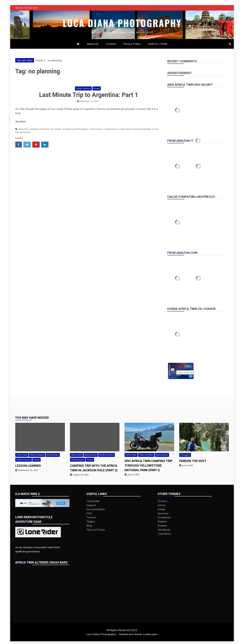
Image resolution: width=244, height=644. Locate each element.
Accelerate (164, 517)
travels (155, 129)
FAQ (89, 513)
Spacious (163, 513)
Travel (97, 88)
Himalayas (164, 530)
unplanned (25, 132)
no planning (68, 129)
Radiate (162, 521)
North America (24, 460)
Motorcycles (53, 455)
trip (17, 132)
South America (83, 88)
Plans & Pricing (95, 530)
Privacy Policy (132, 44)
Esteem (162, 525)
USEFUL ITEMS (158, 44)
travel (128, 129)
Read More (21, 122)
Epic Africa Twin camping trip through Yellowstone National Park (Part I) (148, 465)
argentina (34, 129)
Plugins (91, 521)
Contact (111, 44)
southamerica (111, 129)
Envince (162, 501)
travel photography (141, 129)
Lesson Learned (28, 466)
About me (93, 44)
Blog (89, 525)
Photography (78, 460)
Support (91, 505)
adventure (23, 129)
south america (96, 129)
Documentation (96, 509)
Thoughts (185, 455)
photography (81, 129)
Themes (91, 517)
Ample (161, 509)
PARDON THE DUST (193, 461)
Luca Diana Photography (122, 23)
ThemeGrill (93, 501)
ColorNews (164, 534)
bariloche (44, 129)
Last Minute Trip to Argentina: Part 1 (89, 95)
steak (122, 129)
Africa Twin (22, 455)
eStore (162, 505)
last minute (56, 129)
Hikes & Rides (37, 455)
